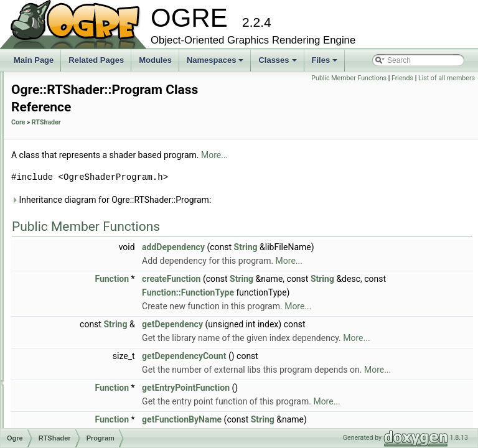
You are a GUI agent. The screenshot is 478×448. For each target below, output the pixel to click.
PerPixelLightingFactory (91, 243)
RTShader (202, 123)
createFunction (327, 279)
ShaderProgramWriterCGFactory (105, 407)
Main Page (34, 60)
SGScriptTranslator (83, 380)
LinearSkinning (76, 147)
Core (174, 123)
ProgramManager (80, 270)
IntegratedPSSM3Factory (93, 133)
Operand (66, 188)
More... (370, 156)
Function (267, 279)
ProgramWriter (75, 311)
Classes (278, 63)
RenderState (72, 352)
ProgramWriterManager (90, 338)
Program (65, 256)
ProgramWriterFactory (88, 325)
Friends (461, 78)
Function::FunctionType (421, 293)
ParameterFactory (81, 215)
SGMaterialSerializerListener (99, 366)
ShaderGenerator (80, 393)
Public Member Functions (407, 78)
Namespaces (216, 63)
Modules (155, 60)
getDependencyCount (340, 384)
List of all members (447, 92)
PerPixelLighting (78, 229)
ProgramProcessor (82, 284)
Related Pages (96, 60)
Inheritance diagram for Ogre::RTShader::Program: (267, 200)
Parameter (68, 202)
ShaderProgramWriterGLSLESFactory (114, 421)
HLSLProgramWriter (85, 106)
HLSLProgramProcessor (91, 92)
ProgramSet (71, 297)
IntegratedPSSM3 (81, 119)
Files (326, 63)
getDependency (328, 338)
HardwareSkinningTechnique (99, 78)
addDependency (329, 248)
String (401, 248)
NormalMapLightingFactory (96, 174)
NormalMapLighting (83, 161)
